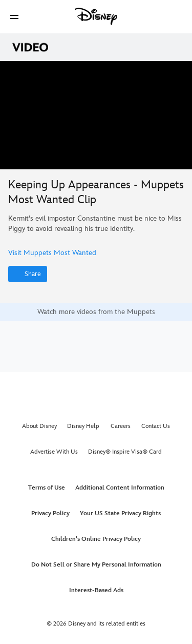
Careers (121, 426)
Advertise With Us (54, 452)
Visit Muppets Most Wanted (52, 253)
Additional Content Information (120, 488)
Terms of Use (47, 488)
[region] (96, 115)
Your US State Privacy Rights (120, 513)
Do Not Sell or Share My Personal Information (96, 565)
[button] (14, 17)
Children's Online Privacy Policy (96, 539)
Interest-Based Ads (96, 590)
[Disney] (96, 16)
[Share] (28, 274)
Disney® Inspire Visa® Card (125, 452)
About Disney (39, 426)
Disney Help (83, 426)
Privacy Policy (50, 513)
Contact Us (156, 426)
